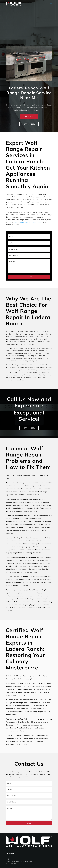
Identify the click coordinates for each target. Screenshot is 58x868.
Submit (29, 277)
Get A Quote (29, 116)
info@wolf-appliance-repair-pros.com (19, 861)
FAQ (7, 859)
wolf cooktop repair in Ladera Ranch (28, 222)
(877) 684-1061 (29, 124)
